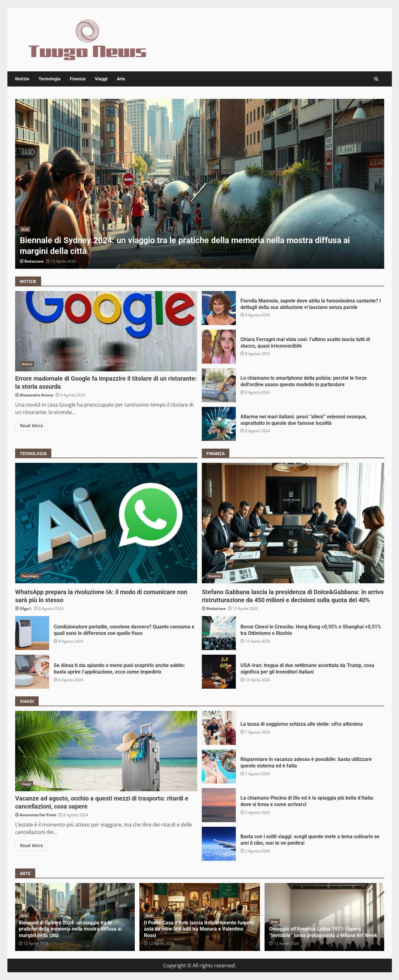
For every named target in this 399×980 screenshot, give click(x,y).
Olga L (26, 608)
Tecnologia (50, 79)
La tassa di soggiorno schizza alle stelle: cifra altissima (219, 728)
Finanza (78, 79)
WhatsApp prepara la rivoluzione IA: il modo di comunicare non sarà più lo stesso (106, 523)
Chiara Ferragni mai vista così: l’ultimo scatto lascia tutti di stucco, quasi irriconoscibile (219, 347)
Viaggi (101, 79)
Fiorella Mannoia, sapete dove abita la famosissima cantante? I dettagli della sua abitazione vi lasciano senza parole (219, 308)
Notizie (22, 79)
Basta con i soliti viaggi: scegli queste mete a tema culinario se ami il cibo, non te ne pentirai (219, 844)
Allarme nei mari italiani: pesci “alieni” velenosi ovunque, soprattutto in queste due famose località (219, 424)
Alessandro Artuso (36, 395)
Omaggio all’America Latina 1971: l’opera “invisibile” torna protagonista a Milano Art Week (323, 932)
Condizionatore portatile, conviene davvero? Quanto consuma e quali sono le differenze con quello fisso (32, 633)
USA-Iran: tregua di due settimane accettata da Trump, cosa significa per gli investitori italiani (219, 672)
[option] (200, 184)
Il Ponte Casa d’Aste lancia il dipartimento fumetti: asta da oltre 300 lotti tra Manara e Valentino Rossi (200, 929)
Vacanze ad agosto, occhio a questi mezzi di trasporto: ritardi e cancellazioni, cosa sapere (106, 751)
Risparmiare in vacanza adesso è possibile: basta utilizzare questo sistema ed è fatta (219, 767)
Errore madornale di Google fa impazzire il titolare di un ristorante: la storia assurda (106, 331)
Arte (121, 79)
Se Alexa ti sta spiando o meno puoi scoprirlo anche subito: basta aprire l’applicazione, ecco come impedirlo (32, 672)
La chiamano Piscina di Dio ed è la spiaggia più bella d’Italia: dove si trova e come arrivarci (219, 805)
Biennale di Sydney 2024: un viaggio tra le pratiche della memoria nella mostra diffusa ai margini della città (200, 184)
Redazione (34, 261)
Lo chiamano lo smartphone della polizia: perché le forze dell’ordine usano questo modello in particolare (219, 385)
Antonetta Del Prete (38, 815)
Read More (32, 426)
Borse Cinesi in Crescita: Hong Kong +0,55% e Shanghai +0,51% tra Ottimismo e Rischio (219, 633)
